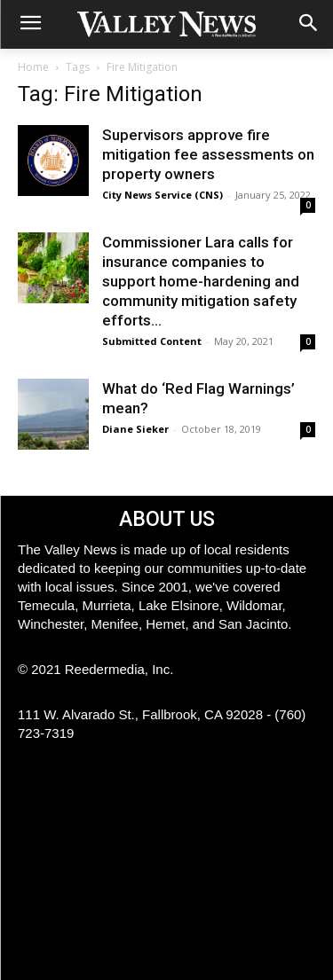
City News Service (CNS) (163, 195)
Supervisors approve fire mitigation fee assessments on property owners (208, 154)
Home (33, 67)
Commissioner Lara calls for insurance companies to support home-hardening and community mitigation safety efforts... (201, 281)
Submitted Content (152, 341)
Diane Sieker (135, 429)
